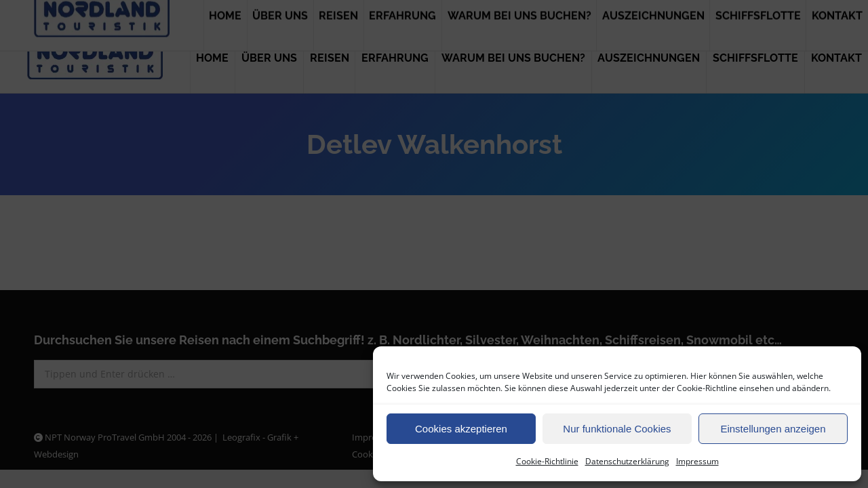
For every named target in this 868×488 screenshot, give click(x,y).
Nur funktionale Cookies (617, 429)
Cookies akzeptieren (461, 429)
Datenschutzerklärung (627, 461)
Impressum (697, 461)
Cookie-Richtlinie (547, 461)
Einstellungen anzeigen (773, 429)
